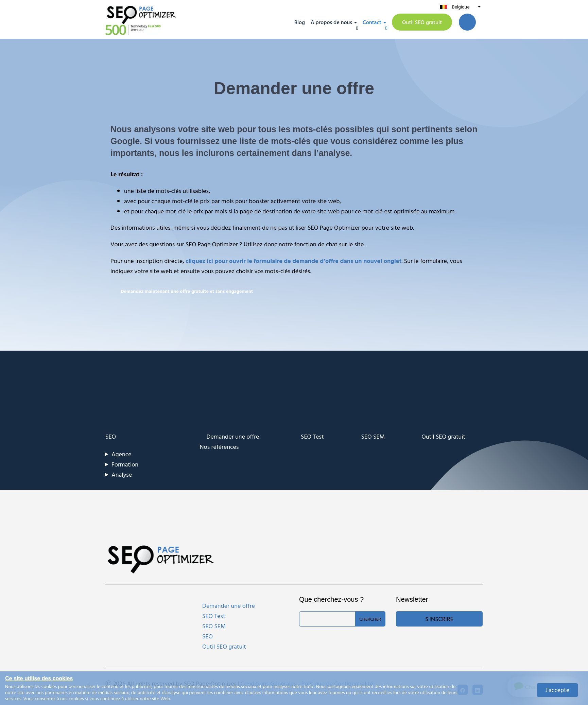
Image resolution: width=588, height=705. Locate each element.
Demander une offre (233, 436)
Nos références (219, 447)
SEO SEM (373, 436)
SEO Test (312, 436)
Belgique (461, 7)
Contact (372, 22)
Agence (122, 454)
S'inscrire (439, 619)
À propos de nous (331, 22)
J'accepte (558, 690)
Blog (300, 22)
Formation (125, 464)
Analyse (122, 474)
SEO (111, 436)
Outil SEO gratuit (422, 22)
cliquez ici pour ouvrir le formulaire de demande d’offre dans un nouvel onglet (293, 261)
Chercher (370, 619)
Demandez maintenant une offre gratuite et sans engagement (187, 291)
